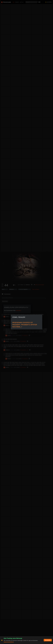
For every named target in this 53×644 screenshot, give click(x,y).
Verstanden (48, 640)
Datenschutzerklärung (9, 642)
